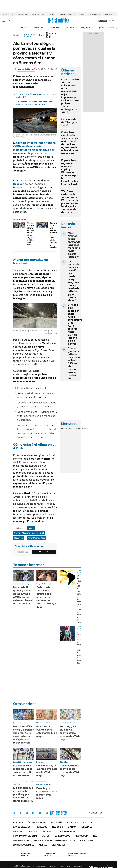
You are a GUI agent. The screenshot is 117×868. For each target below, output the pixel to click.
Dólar (83, 14)
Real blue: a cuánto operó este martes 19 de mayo (47, 731)
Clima (42, 35)
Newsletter (111, 27)
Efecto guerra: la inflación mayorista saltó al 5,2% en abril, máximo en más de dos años (74, 363)
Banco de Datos (22, 827)
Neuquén (19, 538)
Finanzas (55, 27)
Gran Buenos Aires (37, 538)
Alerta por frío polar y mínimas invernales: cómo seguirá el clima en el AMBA (32, 234)
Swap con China (38, 14)
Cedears (89, 429)
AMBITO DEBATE (78, 854)
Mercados (41, 827)
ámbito (16, 35)
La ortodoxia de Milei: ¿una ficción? (69, 122)
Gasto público (95, 14)
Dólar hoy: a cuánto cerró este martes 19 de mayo (47, 793)
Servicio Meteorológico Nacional (29, 533)
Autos (46, 836)
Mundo (33, 831)
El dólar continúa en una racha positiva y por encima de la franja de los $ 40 (23, 794)
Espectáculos (62, 836)
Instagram (27, 813)
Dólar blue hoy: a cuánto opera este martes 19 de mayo (70, 770)
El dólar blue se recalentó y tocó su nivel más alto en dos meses (23, 770)
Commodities (80, 429)
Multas (43, 845)
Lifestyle (87, 827)
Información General (29, 35)
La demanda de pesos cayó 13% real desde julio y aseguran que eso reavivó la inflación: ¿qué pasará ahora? (73, 281)
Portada (18, 822)
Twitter (14, 813)
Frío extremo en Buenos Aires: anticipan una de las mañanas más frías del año (35, 103)
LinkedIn (33, 813)
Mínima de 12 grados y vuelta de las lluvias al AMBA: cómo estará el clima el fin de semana (23, 595)
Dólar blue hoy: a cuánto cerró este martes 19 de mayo (47, 770)
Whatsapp (47, 813)
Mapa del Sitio (21, 840)
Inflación (52, 14)
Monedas (65, 429)
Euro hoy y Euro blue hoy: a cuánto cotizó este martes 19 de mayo (70, 733)
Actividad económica (68, 14)
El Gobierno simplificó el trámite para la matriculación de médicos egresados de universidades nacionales (70, 143)
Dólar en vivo (22, 14)
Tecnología (82, 836)
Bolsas (72, 429)
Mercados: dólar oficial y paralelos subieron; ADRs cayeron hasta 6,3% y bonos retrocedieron (23, 735)
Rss (95, 836)
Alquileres (108, 14)
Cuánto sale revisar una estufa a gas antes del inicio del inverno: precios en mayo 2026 (46, 597)
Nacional (18, 831)
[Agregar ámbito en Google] (26, 69)
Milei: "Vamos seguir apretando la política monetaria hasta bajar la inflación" (74, 245)
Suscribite (44, 552)
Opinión (101, 27)
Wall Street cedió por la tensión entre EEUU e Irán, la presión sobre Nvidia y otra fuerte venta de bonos (70, 202)
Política (70, 27)
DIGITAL (27, 854)
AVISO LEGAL (87, 840)
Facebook (20, 813)
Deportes (47, 831)
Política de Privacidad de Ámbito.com (55, 840)
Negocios (86, 27)
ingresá (111, 21)
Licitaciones (59, 845)
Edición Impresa (66, 831)
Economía (39, 27)
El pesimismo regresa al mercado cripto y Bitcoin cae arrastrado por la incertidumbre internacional (70, 172)
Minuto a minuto (22, 723)
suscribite (103, 21)
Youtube (40, 813)
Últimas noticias (37, 822)
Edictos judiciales (24, 845)
